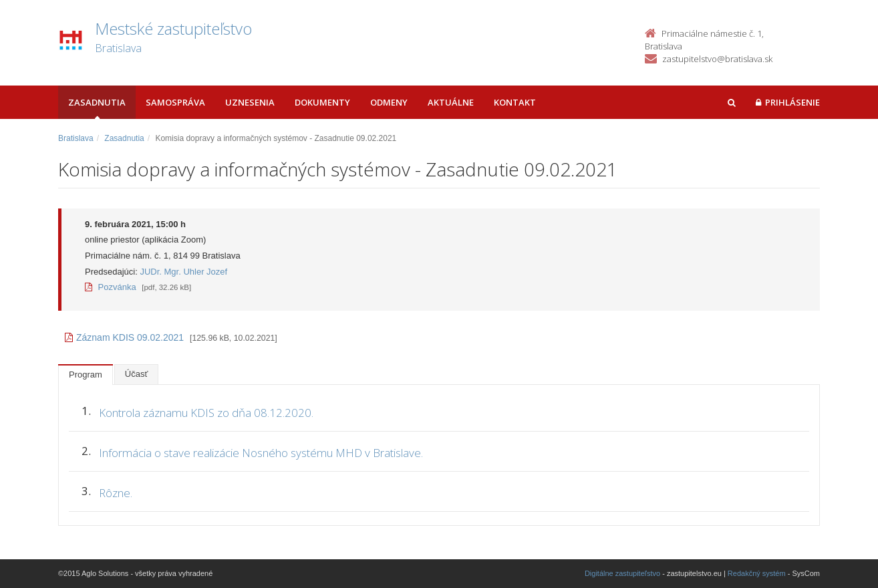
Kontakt (515, 102)
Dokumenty (322, 102)
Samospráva (175, 102)
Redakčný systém (757, 573)
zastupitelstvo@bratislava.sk (717, 59)
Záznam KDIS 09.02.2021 (124, 337)
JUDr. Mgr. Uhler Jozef (183, 272)
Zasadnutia (97, 102)
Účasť (137, 374)
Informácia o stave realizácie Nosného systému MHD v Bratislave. (261, 453)
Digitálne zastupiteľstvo (622, 573)
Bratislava (76, 138)
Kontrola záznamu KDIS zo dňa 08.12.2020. (206, 413)
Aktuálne (451, 102)
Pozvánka (111, 287)
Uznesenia (250, 102)
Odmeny (389, 102)
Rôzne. (116, 493)
